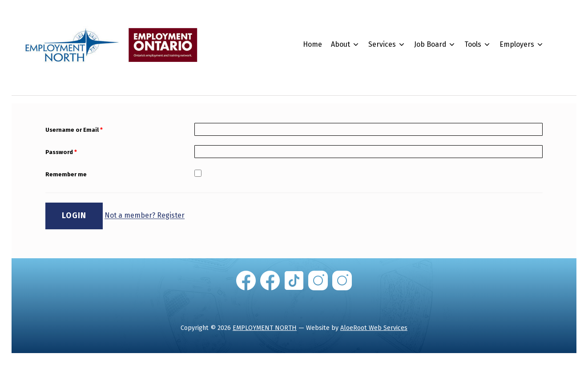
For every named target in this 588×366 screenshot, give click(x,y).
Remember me (66, 176)
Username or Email (74, 131)
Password (61, 153)
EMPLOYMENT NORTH (265, 329)
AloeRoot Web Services (374, 329)
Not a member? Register (145, 217)
